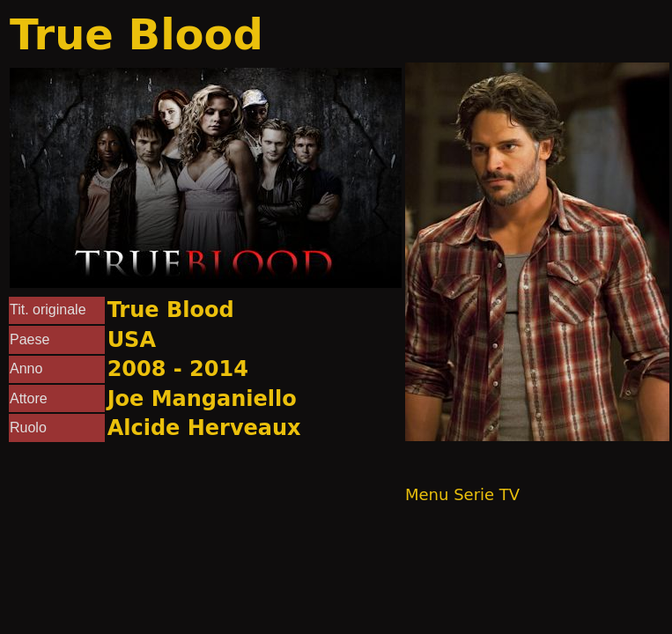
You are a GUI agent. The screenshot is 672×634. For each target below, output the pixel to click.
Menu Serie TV (462, 494)
